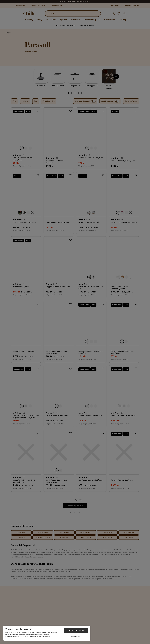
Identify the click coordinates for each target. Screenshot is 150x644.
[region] (47, 633)
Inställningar (76, 636)
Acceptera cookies (76, 630)
